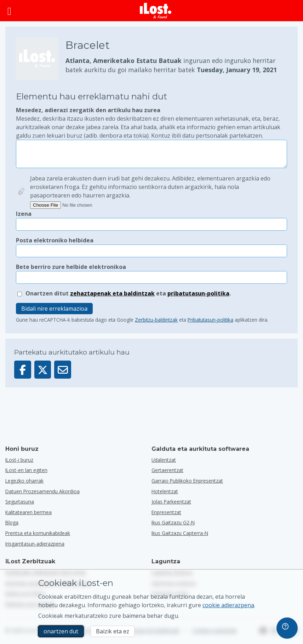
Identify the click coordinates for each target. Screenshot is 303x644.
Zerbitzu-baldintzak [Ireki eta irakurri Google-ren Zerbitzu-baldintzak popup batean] (156, 320)
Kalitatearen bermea (28, 512)
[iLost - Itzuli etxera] (156, 11)
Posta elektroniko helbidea (55, 240)
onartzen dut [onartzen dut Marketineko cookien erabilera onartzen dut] (61, 631)
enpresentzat (166, 512)
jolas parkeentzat (171, 502)
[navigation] (287, 628)
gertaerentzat (167, 470)
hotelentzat (165, 491)
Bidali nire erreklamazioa (54, 309)
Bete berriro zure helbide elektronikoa (71, 267)
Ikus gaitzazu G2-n (173, 522)
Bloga (12, 522)
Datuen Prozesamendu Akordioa (42, 491)
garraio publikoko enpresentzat (187, 481)
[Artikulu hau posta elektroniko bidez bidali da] (63, 370)
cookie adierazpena (228, 605)
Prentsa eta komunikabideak (38, 533)
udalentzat (164, 460)
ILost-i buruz (19, 460)
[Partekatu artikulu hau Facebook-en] (23, 370)
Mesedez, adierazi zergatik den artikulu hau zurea (151, 123)
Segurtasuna (20, 502)
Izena (24, 214)
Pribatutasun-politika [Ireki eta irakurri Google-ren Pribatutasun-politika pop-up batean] (210, 320)
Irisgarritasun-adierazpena (35, 544)
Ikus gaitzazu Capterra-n (180, 533)
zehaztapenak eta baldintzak (112, 293)
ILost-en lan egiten (26, 470)
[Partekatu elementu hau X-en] (43, 370)
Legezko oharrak (24, 481)
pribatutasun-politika (198, 293)
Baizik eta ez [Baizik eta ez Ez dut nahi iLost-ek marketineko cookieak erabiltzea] (113, 631)
